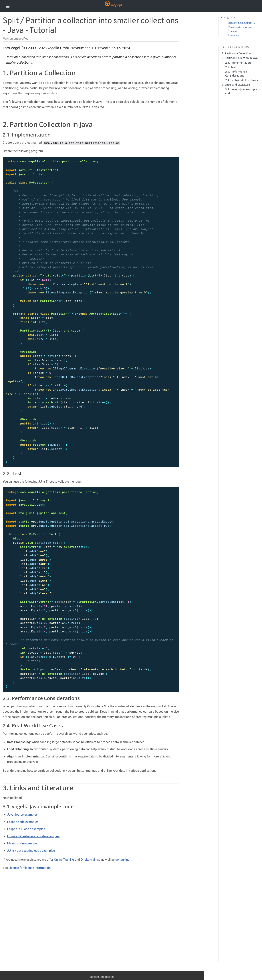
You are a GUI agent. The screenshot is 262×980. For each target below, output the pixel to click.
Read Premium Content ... (242, 23)
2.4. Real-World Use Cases (242, 80)
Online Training (64, 860)
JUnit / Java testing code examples (31, 851)
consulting (123, 860)
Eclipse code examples (23, 822)
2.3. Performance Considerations (236, 73)
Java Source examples (22, 815)
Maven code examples (22, 843)
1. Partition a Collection (236, 53)
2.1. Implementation (238, 63)
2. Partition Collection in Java (240, 58)
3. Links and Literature (236, 85)
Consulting (234, 35)
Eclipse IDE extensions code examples (33, 836)
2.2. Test (231, 67)
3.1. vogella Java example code (38, 806)
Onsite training (91, 860)
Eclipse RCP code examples (26, 829)
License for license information (30, 868)
